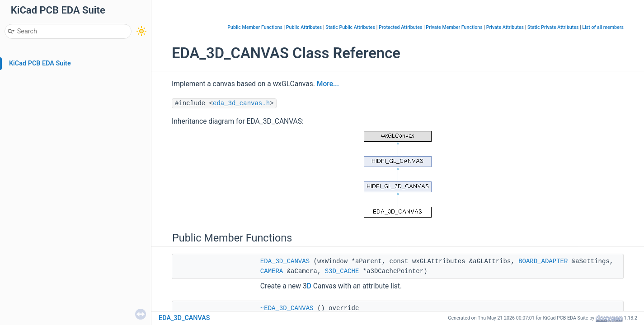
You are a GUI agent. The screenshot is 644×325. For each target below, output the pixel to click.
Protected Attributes (400, 27)
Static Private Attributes (553, 27)
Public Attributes (304, 27)
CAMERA (272, 271)
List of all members (603, 27)
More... (328, 84)
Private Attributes (505, 27)
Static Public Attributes (350, 27)
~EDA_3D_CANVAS (287, 308)
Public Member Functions (255, 27)
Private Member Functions (454, 27)
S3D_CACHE (342, 271)
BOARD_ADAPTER (543, 261)
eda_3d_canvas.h (241, 103)
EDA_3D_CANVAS (285, 261)
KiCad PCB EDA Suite (40, 63)
